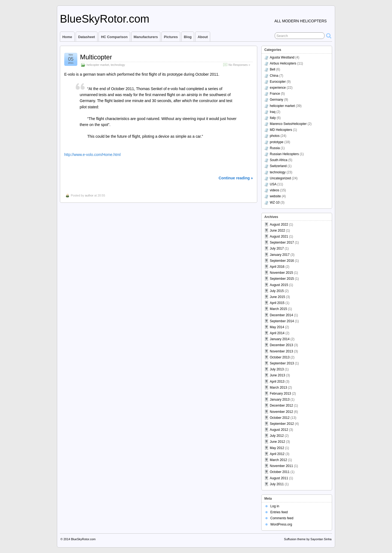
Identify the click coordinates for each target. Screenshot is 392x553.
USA (273, 184)
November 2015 (281, 273)
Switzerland (278, 166)
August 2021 (279, 236)
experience (278, 88)
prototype (277, 142)
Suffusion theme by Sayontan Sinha (308, 539)
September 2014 (282, 321)
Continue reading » (236, 178)
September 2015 (282, 279)
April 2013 (277, 382)
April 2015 (277, 303)
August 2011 (279, 478)
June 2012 (277, 442)
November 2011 (281, 466)
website (275, 196)
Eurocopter (278, 82)
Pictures (171, 37)
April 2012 (277, 454)
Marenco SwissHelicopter (288, 124)
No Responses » (239, 65)
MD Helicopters (281, 130)
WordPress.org (281, 524)
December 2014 (281, 315)
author (89, 195)
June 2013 (277, 375)
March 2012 (278, 460)
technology (118, 65)
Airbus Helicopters (283, 63)
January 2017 (280, 255)
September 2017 (282, 242)
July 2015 (277, 291)
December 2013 (281, 345)
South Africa (279, 160)
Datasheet (87, 37)
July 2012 (277, 436)
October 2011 (280, 472)
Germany (276, 100)
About (203, 37)
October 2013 (280, 357)
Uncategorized (280, 178)
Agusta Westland (282, 57)
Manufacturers (146, 37)
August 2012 (279, 430)
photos (275, 136)
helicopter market (98, 65)
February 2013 (280, 394)
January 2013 (280, 400)
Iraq (273, 112)
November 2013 (281, 351)
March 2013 (278, 388)
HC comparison (114, 37)
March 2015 (278, 309)
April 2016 (277, 267)
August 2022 (279, 225)
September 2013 (282, 363)
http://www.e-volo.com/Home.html (92, 155)
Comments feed (282, 518)
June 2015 (277, 297)
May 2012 (277, 448)
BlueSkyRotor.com (105, 19)
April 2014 (277, 333)
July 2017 (277, 248)
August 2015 (279, 285)
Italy (273, 118)
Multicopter (96, 57)
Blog (188, 37)
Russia (275, 148)
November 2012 (281, 412)
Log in (275, 506)
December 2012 (281, 405)
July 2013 (277, 369)
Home (67, 37)
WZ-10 (275, 202)
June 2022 (277, 231)
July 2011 (277, 484)
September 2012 (282, 424)
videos (275, 190)
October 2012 (280, 418)
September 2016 (282, 261)
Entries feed (279, 512)
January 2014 (280, 339)
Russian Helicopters (284, 154)
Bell (272, 69)
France (275, 94)
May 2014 (277, 327)
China (274, 76)
